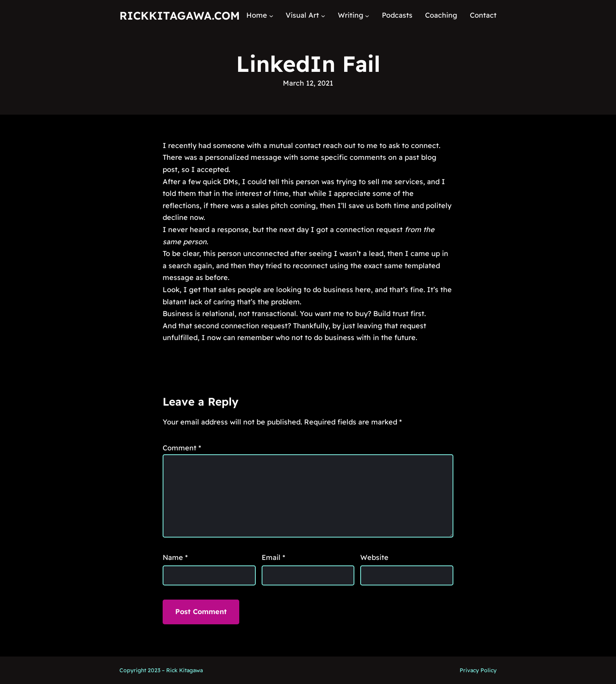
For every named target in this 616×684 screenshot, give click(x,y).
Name (175, 557)
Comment (182, 448)
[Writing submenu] (367, 16)
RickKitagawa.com (180, 16)
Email (273, 557)
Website (374, 557)
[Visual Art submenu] (323, 16)
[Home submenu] (271, 16)
